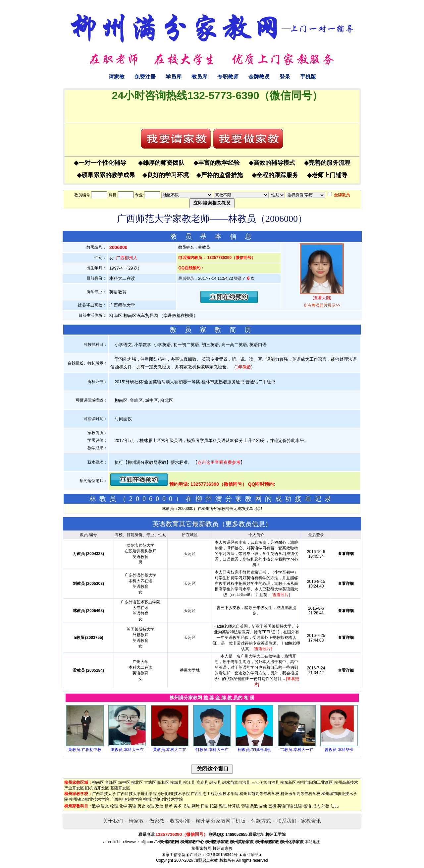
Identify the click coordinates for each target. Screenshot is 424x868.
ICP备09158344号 (221, 855)
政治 (159, 806)
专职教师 (228, 77)
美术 (178, 806)
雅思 (223, 806)
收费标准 (180, 821)
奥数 (254, 806)
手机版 (308, 77)
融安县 (215, 782)
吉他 (263, 806)
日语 (205, 806)
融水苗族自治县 (236, 782)
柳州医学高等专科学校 (300, 794)
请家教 (117, 77)
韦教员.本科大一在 (297, 750)
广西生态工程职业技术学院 (215, 794)
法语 (298, 806)
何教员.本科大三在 (212, 750)
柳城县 (176, 782)
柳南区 (98, 782)
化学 (123, 806)
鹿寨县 (202, 782)
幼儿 (335, 806)
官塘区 (150, 782)
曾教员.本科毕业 (339, 750)
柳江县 (189, 782)
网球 (196, 806)
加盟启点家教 (206, 860)
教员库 (199, 77)
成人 (316, 806)
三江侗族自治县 (265, 782)
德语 (307, 806)
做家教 (157, 821)
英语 (132, 806)
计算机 (234, 806)
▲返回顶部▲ (250, 855)
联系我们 (287, 821)
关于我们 (113, 821)
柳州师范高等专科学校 (259, 794)
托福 (214, 806)
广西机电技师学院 (126, 799)
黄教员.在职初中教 (85, 750)
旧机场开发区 (97, 788)
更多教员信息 (245, 524)
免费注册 (145, 77)
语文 (105, 806)
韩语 (245, 806)
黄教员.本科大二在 (169, 750)
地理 (150, 806)
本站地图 (313, 842)
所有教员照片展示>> (322, 305)
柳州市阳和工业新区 (315, 782)
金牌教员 (259, 77)
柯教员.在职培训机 (254, 750)
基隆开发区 (120, 788)
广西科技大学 (104, 794)
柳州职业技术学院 (174, 794)
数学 (96, 806)
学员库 (174, 77)
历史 (141, 806)
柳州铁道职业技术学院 (89, 799)
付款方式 (261, 821)
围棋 (272, 806)
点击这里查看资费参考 (219, 462)
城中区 (124, 782)
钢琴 (169, 806)
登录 (285, 77)
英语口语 (285, 806)
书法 (186, 806)
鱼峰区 (111, 782)
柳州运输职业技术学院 (163, 799)
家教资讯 (311, 821)
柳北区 (137, 782)
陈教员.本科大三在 (127, 750)
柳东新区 (288, 782)
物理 (114, 806)
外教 (325, 806)
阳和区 (163, 782)
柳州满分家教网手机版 (221, 821)
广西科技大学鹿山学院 (137, 794)
